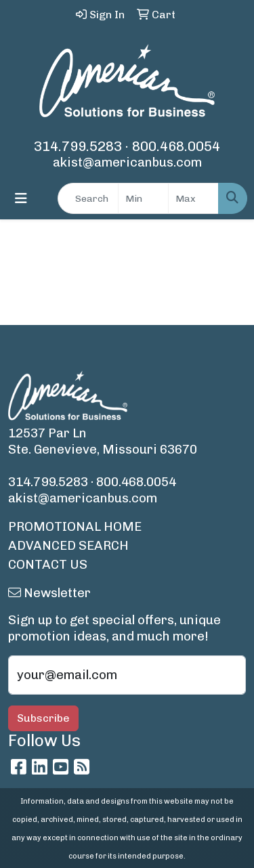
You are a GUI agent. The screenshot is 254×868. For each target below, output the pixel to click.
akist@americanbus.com (127, 162)
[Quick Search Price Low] (143, 198)
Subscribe (43, 718)
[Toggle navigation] (21, 198)
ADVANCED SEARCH (68, 545)
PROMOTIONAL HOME (75, 526)
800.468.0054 (176, 146)
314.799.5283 (78, 146)
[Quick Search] (88, 198)
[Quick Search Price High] (193, 198)
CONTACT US (48, 564)
